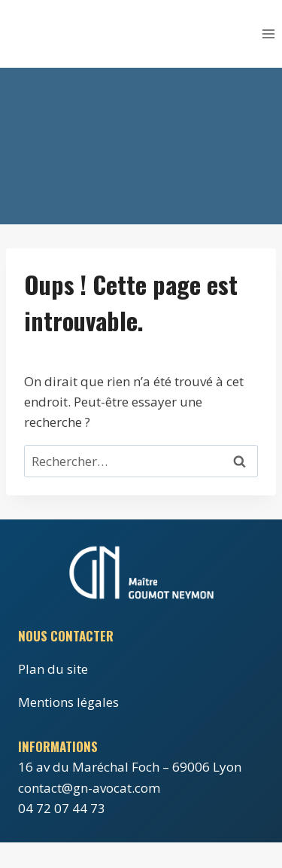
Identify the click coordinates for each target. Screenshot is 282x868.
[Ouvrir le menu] (268, 34)
